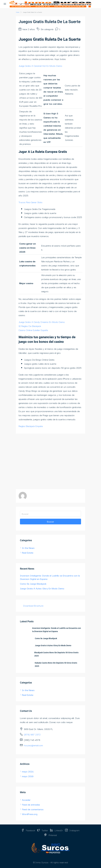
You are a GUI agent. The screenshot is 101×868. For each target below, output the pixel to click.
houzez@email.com (33, 745)
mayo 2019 (28, 776)
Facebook (28, 830)
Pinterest (50, 835)
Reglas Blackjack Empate (31, 426)
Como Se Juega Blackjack (33, 584)
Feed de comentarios (33, 809)
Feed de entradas (31, 804)
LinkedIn (57, 830)
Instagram (72, 830)
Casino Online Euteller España (33, 330)
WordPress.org (30, 814)
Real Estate (28, 553)
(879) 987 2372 (32, 734)
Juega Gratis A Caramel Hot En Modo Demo (40, 66)
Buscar (50, 521)
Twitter (43, 830)
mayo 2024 (28, 771)
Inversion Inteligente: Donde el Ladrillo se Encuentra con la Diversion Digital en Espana (50, 577)
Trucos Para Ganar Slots (30, 202)
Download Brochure (33, 606)
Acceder (26, 800)
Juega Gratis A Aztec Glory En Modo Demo (42, 588)
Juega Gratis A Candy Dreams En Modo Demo (42, 322)
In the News (28, 548)
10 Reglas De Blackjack (30, 326)
